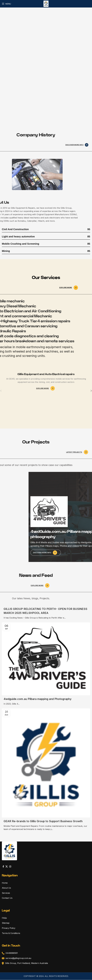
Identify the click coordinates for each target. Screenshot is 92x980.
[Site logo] (46, 3)
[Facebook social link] (3, 866)
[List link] (46, 888)
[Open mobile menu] (6, 4)
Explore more (69, 288)
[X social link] (7, 866)
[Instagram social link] (10, 866)
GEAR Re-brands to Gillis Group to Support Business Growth (43, 821)
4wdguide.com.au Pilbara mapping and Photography (38, 699)
